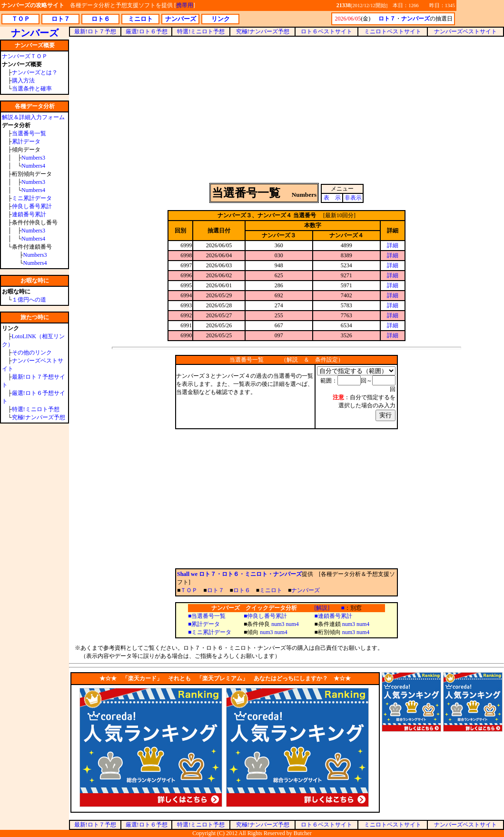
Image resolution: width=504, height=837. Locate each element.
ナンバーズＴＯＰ (25, 56)
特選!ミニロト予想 (36, 409)
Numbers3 (33, 158)
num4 (292, 624)
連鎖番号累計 (29, 214)
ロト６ (242, 590)
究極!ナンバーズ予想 (39, 417)
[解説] (322, 608)
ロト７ (216, 590)
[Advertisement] (287, 109)
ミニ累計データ (32, 198)
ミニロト (271, 590)
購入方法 (23, 81)
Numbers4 (33, 166)
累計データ (26, 141)
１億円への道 (29, 300)
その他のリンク (32, 353)
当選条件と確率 (32, 89)
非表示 (353, 198)
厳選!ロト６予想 (147, 31)
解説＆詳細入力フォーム (33, 117)
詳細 (393, 245)
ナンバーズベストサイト (465, 31)
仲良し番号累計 (32, 206)
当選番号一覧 (29, 133)
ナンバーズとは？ (35, 72)
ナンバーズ (306, 590)
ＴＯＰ (189, 590)
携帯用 (185, 5)
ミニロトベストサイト (393, 31)
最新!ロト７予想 (95, 31)
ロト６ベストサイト (326, 31)
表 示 (332, 198)
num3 (278, 624)
